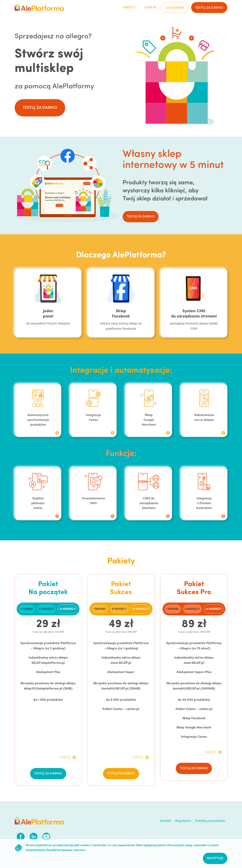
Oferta (150, 8)
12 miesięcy (68, 609)
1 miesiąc (27, 609)
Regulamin (183, 821)
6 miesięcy (46, 609)
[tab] (27, 609)
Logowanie (175, 8)
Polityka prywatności (210, 821)
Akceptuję (215, 858)
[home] (39, 8)
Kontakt (166, 821)
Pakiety (130, 8)
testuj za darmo (209, 8)
